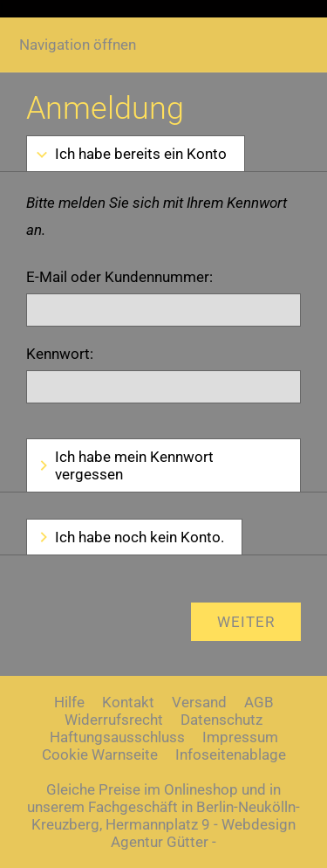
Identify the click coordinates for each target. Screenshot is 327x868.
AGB (259, 702)
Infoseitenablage (231, 754)
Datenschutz (221, 720)
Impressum (240, 737)
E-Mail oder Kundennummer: (119, 277)
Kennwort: (60, 354)
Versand (199, 702)
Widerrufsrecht (114, 720)
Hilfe (69, 702)
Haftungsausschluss (117, 737)
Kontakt (128, 702)
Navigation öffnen (78, 45)
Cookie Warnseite (100, 754)
